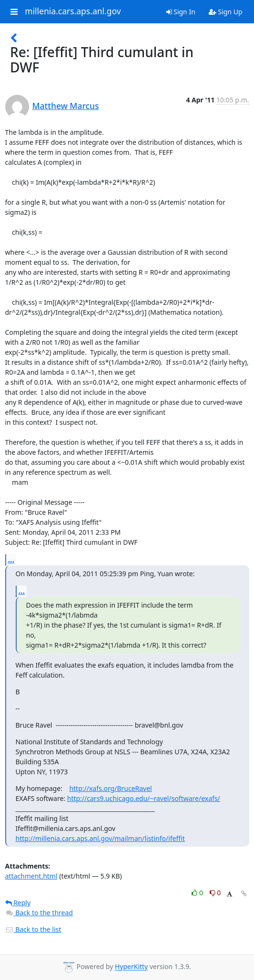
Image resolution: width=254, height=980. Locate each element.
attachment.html (31, 876)
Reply (18, 903)
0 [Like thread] (198, 893)
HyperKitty (131, 967)
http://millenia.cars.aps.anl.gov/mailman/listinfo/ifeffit (100, 838)
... (11, 560)
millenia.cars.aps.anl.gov (73, 11)
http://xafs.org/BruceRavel (110, 788)
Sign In (181, 12)
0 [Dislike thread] (215, 893)
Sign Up (226, 12)
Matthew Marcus (66, 106)
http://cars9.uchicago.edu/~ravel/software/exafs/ (144, 798)
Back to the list (33, 929)
